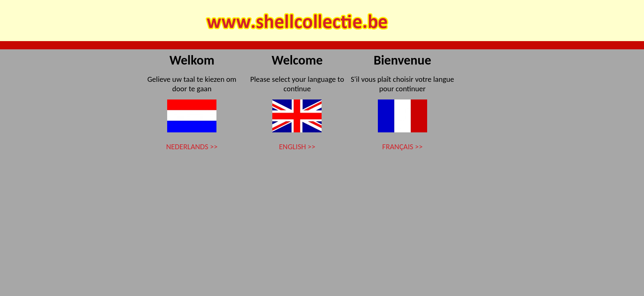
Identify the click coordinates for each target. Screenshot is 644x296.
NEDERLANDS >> (192, 147)
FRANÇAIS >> (402, 147)
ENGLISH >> (297, 147)
